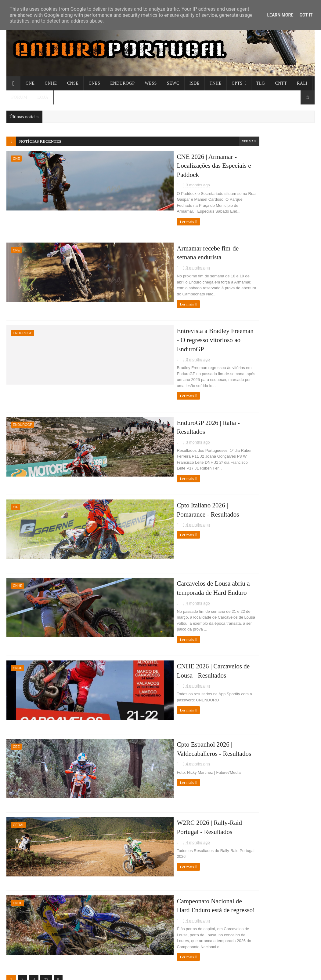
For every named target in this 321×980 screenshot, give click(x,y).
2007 (234, 364)
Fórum (19, 97)
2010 (234, 338)
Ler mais (114, 207)
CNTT (281, 83)
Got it (306, 15)
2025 (234, 278)
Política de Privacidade (243, 544)
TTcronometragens (240, 482)
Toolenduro (233, 453)
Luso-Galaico (234, 409)
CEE (16, 697)
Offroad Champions (240, 423)
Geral (18, 773)
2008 (234, 356)
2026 (234, 243)
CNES (94, 83)
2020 (234, 321)
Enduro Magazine (238, 503)
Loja (43, 97)
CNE (30, 83)
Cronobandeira (236, 489)
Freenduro (232, 438)
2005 (234, 382)
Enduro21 (231, 431)
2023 (234, 295)
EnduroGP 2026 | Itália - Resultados (155, 386)
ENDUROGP (122, 83)
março (234, 259)
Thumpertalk (234, 474)
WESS (151, 83)
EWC (227, 416)
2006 (234, 373)
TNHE (216, 83)
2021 (234, 312)
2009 (234, 347)
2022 (234, 304)
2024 (234, 286)
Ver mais (202, 141)
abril (232, 250)
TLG (261, 83)
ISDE (195, 83)
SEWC (173, 83)
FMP (227, 460)
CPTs (237, 83)
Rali (302, 83)
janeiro (234, 267)
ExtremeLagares (237, 496)
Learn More (280, 15)
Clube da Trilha (236, 467)
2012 (234, 330)
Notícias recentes (40, 141)
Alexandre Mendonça (242, 511)
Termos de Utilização (241, 551)
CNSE (73, 83)
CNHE (51, 83)
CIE (16, 466)
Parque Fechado (237, 518)
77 (46, 921)
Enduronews (234, 445)
